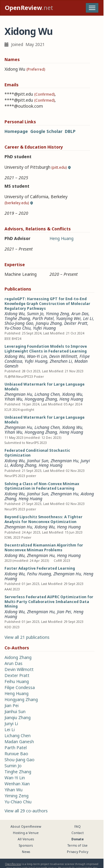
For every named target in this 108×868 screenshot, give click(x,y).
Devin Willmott (63, 356)
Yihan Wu (13, 399)
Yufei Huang (44, 328)
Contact (78, 833)
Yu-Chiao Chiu (18, 328)
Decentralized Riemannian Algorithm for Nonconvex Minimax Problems (44, 548)
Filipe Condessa (20, 687)
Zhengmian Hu (18, 394)
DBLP (70, 131)
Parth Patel (43, 318)
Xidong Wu (15, 314)
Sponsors (26, 845)
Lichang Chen (47, 394)
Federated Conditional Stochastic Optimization (37, 453)
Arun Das (80, 314)
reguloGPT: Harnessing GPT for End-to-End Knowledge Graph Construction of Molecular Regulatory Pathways (47, 304)
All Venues (26, 839)
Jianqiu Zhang (49, 323)
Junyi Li (11, 723)
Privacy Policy (78, 852)
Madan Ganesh (19, 742)
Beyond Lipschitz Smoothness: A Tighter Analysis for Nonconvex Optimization (43, 519)
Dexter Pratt (76, 323)
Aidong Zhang (23, 465)
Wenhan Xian (17, 784)
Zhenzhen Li (61, 361)
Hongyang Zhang (41, 399)
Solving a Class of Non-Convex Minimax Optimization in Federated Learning (42, 486)
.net (29, 8)
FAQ (78, 826)
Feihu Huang (39, 574)
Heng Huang (61, 238)
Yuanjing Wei (68, 318)
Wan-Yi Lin (37, 356)
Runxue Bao (16, 754)
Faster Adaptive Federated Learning (40, 568)
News (26, 852)
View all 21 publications (27, 637)
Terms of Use (78, 845)
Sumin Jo (35, 314)
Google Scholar (46, 131)
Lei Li (88, 318)
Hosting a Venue (26, 833)
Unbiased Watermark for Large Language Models (45, 387)
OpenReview (13, 864)
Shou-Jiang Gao (19, 323)
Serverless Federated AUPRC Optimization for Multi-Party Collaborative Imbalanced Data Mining (49, 602)
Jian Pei (64, 612)
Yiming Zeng (57, 314)
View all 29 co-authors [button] (26, 811)
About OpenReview (26, 826)
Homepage (16, 131)
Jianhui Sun (38, 461)
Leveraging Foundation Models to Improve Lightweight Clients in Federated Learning (46, 349)
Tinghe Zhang (17, 318)
